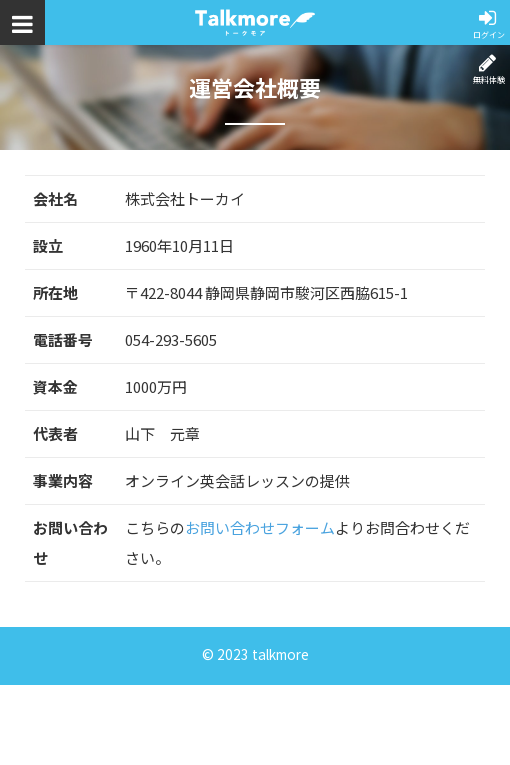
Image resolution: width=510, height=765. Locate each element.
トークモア (255, 22)
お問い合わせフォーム (260, 527)
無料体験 (488, 79)
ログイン (488, 34)
